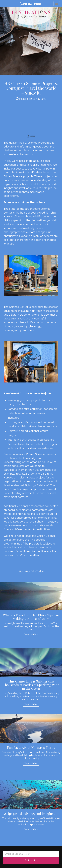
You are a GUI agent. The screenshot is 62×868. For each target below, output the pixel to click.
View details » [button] (31, 634)
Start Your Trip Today (31, 571)
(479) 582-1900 (30, 4)
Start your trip (31, 860)
